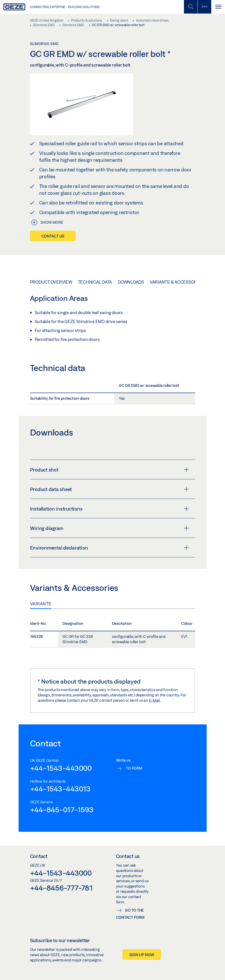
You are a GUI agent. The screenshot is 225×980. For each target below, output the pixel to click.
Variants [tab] (41, 604)
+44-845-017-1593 (62, 810)
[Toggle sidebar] (204, 7)
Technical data (95, 282)
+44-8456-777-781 (61, 888)
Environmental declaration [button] (110, 548)
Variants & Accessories (177, 282)
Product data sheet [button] (110, 489)
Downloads (131, 282)
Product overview (51, 282)
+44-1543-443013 (60, 789)
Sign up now (142, 955)
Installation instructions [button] (110, 509)
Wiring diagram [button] (110, 528)
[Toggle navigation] (218, 7)
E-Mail (155, 700)
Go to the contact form (130, 914)
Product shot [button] (110, 470)
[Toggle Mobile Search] (191, 7)
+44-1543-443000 (61, 768)
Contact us (53, 236)
